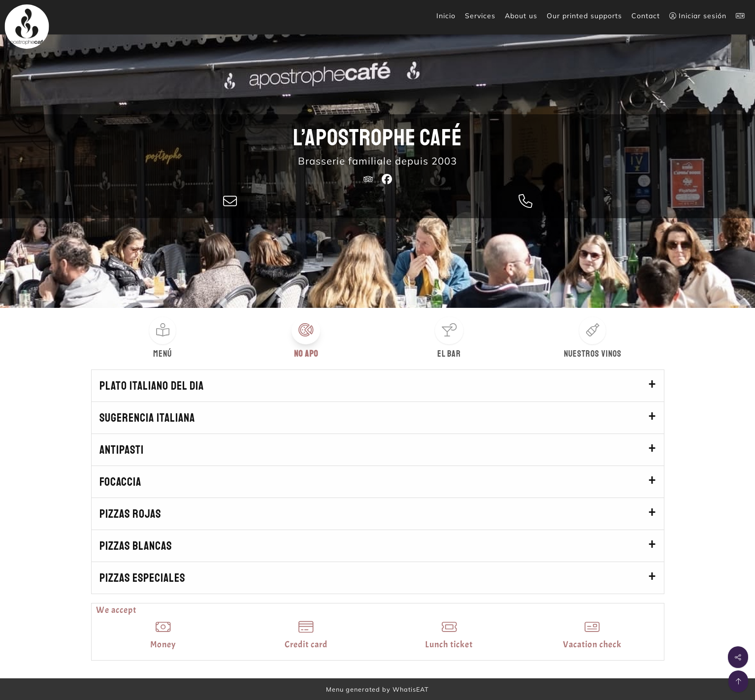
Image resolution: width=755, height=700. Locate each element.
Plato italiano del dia (152, 386)
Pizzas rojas (130, 514)
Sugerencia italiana (147, 418)
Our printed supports (584, 16)
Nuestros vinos (593, 354)
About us (521, 16)
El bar (449, 354)
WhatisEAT (411, 689)
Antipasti (122, 450)
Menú (163, 354)
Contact (646, 16)
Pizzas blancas (136, 546)
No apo (306, 354)
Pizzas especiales (142, 578)
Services (480, 16)
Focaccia (120, 482)
